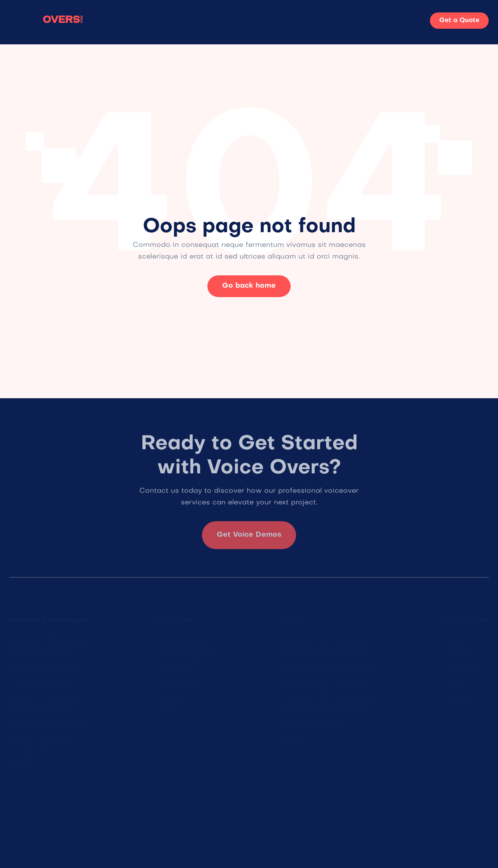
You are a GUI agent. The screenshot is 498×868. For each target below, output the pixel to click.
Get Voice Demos (249, 538)
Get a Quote (459, 21)
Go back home (249, 286)
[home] (46, 21)
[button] (188, 22)
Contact (326, 22)
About (288, 22)
